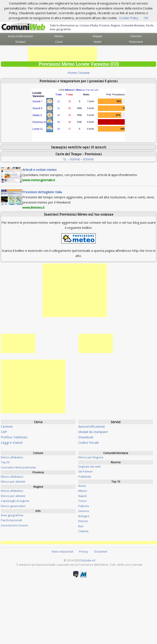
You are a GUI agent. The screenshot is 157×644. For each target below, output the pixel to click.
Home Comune (79, 73)
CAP (4, 432)
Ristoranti (136, 42)
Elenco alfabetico (12, 457)
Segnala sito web (89, 466)
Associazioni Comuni (14, 525)
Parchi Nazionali (11, 520)
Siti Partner (85, 471)
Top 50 (5, 462)
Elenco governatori (13, 506)
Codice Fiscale (89, 442)
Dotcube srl (88, 560)
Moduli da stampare (93, 432)
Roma (82, 486)
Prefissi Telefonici (14, 437)
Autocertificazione (20, 36)
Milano (83, 491)
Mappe (97, 36)
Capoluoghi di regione (15, 501)
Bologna (84, 516)
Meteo (59, 36)
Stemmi (136, 36)
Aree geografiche (12, 515)
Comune (7, 426)
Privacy (84, 551)
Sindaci (21, 42)
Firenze (83, 521)
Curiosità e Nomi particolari (18, 467)
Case (59, 42)
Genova (84, 511)
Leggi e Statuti (12, 442)
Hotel (97, 42)
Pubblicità (85, 477)
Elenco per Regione (91, 457)
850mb (89, 159)
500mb (75, 159)
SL (65, 159)
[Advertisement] (63, 58)
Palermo (84, 506)
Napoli (82, 496)
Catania (83, 531)
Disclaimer (101, 551)
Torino (82, 501)
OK (146, 18)
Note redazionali (62, 551)
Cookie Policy (129, 18)
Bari (81, 526)
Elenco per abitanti (13, 481)
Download (86, 437)
